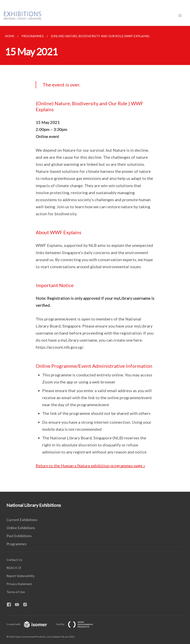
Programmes (17, 544)
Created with (30, 624)
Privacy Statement (19, 584)
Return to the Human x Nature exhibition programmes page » (90, 466)
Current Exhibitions (22, 520)
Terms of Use (16, 592)
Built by (78, 624)
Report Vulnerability (20, 576)
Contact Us (14, 560)
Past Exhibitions (19, 536)
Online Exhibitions (21, 528)
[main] (95, 259)
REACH (12, 568)
